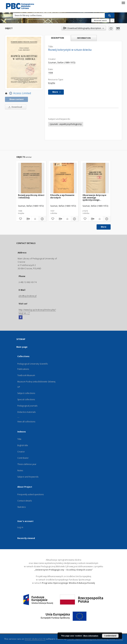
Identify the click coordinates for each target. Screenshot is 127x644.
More (104, 227)
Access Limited (18, 93)
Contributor (23, 458)
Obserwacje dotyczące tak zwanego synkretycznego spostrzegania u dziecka (95, 197)
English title (23, 445)
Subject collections (26, 393)
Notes (20, 470)
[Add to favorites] (111, 28)
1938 (50, 73)
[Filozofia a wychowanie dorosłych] (63, 178)
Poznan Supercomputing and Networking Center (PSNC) (95, 639)
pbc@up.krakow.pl (28, 296)
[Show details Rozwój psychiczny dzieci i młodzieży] (42, 219)
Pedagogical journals (27, 406)
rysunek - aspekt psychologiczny (66, 124)
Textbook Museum (26, 375)
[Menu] (123, 3)
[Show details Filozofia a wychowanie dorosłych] (74, 219)
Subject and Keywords (28, 477)
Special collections (26, 399)
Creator (21, 452)
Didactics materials (26, 412)
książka (52, 83)
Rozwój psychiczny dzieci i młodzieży (31, 196)
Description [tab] (57, 38)
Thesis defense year (27, 464)
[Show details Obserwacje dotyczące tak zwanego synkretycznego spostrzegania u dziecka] (106, 219)
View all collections (26, 422)
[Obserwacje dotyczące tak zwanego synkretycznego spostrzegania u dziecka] (96, 178)
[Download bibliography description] (28, 219)
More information (91, 636)
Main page (22, 347)
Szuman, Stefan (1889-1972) (62, 63)
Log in (20, 527)
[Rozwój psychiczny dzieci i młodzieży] (31, 178)
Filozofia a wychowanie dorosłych (62, 196)
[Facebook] (21, 317)
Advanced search (100, 20)
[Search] (110, 15)
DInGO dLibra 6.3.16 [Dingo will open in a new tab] (35, 639)
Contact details (25, 501)
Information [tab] (84, 38)
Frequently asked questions (31, 494)
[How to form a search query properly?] (112, 20)
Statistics (21, 507)
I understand (110, 636)
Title (19, 439)
